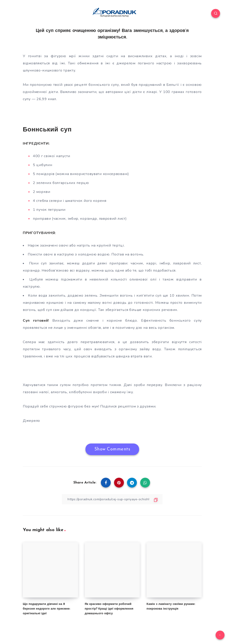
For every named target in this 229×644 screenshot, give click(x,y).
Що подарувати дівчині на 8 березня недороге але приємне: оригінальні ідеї (47, 609)
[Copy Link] (112, 499)
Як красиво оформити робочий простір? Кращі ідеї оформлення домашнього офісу (109, 609)
